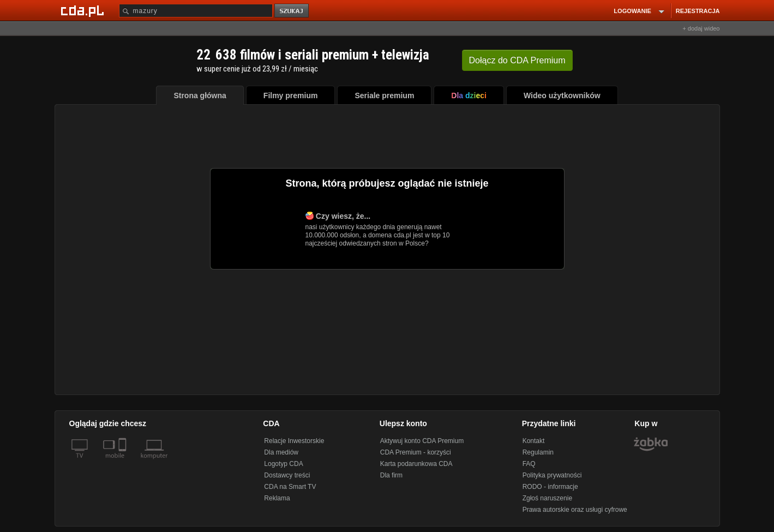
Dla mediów (281, 452)
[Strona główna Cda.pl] (84, 10)
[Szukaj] (196, 11)
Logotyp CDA (283, 464)
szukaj (292, 11)
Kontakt (534, 441)
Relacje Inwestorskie (294, 441)
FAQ (529, 464)
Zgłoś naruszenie (547, 498)
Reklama (277, 498)
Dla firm (391, 475)
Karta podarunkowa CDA (416, 464)
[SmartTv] (124, 462)
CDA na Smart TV (290, 487)
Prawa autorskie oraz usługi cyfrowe (575, 510)
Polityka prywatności (552, 475)
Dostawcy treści (287, 475)
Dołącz (517, 60)
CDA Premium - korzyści (416, 452)
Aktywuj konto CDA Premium (422, 441)
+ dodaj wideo (701, 28)
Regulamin (538, 452)
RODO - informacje (550, 487)
